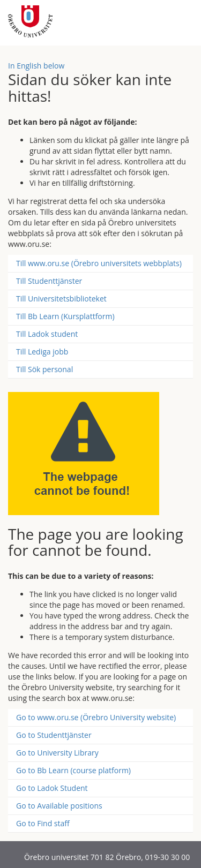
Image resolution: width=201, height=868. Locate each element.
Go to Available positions (59, 806)
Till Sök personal (44, 369)
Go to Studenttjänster (54, 735)
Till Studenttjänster (49, 281)
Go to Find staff (43, 823)
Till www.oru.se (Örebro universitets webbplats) (99, 263)
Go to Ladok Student (52, 788)
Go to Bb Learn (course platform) (73, 770)
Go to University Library (57, 753)
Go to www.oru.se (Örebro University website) (96, 717)
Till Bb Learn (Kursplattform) (65, 316)
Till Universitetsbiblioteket (61, 299)
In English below (36, 66)
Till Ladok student (47, 334)
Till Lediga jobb (42, 352)
